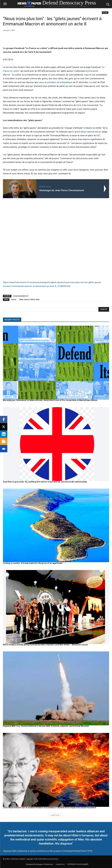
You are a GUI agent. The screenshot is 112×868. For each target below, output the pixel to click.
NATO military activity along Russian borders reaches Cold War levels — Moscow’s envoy (45, 645)
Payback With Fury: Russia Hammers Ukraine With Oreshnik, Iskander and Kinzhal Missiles (46, 726)
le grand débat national (83, 132)
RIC (98, 136)
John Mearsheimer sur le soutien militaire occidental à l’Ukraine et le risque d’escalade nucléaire (49, 808)
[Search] (104, 309)
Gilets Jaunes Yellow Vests (29, 300)
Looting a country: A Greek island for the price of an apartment (33, 563)
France (14, 300)
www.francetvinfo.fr (21, 296)
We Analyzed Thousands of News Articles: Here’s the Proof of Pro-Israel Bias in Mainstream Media (50, 400)
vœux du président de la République (55, 82)
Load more (56, 815)
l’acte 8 (80, 105)
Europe (105, 13)
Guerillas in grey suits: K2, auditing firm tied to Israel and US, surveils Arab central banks (45, 482)
